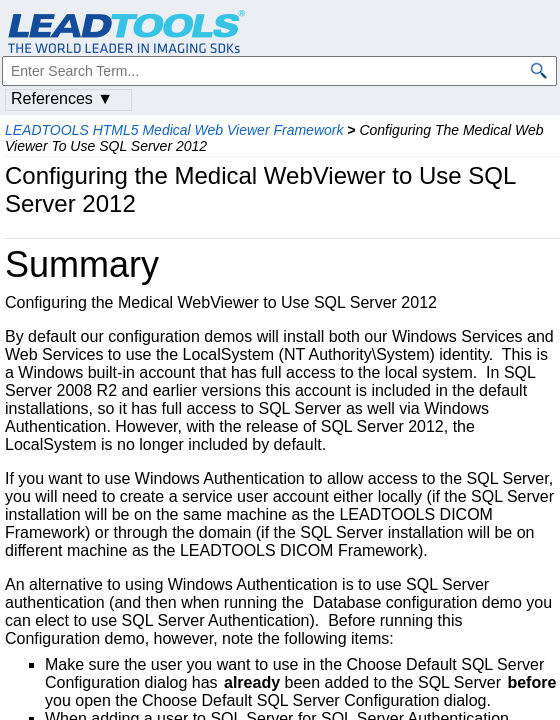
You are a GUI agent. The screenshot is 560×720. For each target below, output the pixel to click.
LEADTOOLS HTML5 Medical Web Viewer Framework (174, 130)
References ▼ (62, 98)
